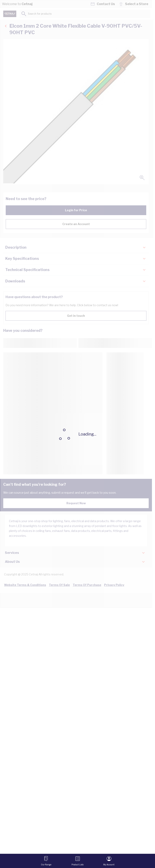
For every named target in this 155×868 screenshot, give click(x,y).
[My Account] (109, 861)
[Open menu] (46, 861)
